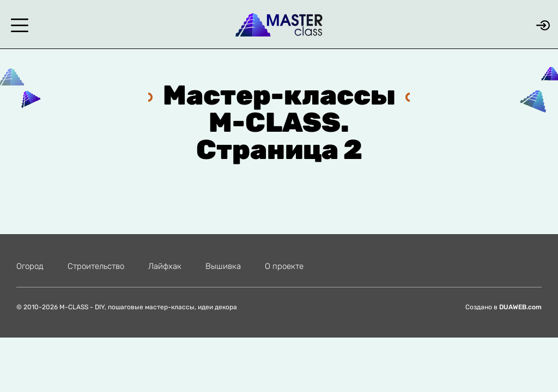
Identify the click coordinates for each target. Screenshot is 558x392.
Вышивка (223, 266)
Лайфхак (165, 266)
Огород (30, 266)
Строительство (96, 266)
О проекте (284, 266)
